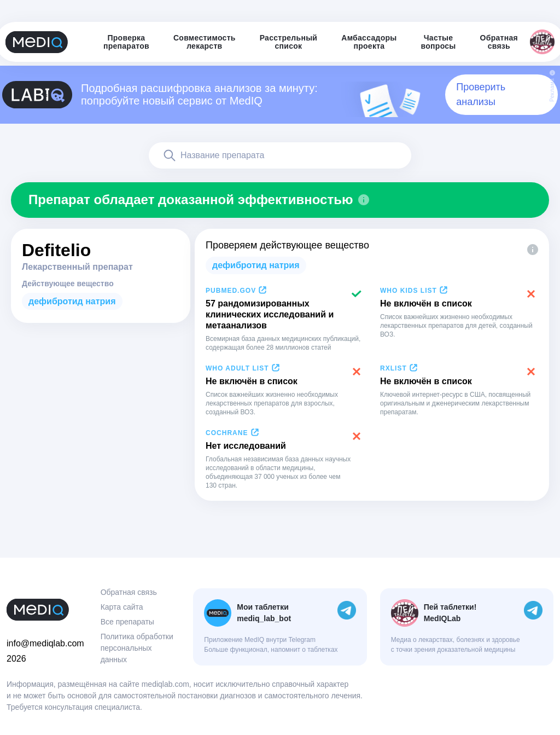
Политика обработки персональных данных (137, 648)
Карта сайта (122, 607)
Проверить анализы (481, 94)
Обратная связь (129, 592)
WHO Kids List (409, 291)
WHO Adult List (237, 368)
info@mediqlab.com (45, 643)
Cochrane (227, 433)
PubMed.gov (231, 291)
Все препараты (127, 622)
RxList (393, 368)
